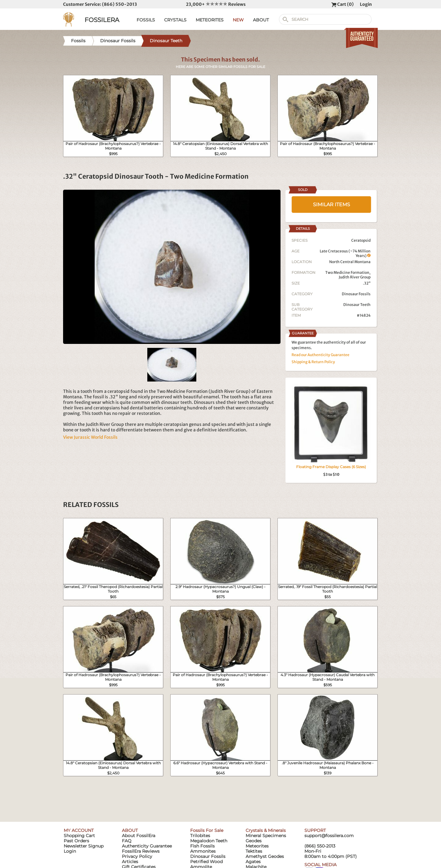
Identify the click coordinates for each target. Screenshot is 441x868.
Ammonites (203, 851)
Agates (253, 862)
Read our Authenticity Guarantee (320, 355)
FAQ (127, 841)
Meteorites (257, 846)
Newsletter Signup (84, 846)
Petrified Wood (206, 862)
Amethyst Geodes (265, 856)
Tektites (254, 851)
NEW (238, 20)
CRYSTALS (175, 20)
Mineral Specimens (266, 836)
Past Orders (76, 841)
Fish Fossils (202, 846)
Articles (130, 862)
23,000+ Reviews (216, 4)
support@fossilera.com (329, 836)
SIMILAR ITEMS (332, 205)
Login (366, 4)
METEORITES (210, 20)
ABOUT (261, 20)
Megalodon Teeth (209, 841)
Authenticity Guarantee (147, 846)
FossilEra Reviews (141, 851)
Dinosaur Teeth (357, 305)
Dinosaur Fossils (356, 294)
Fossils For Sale (207, 830)
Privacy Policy (137, 856)
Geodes (254, 841)
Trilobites (200, 836)
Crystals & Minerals (266, 830)
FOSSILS (146, 20)
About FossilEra (139, 836)
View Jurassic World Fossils (90, 437)
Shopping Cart (79, 836)
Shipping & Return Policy (313, 362)
